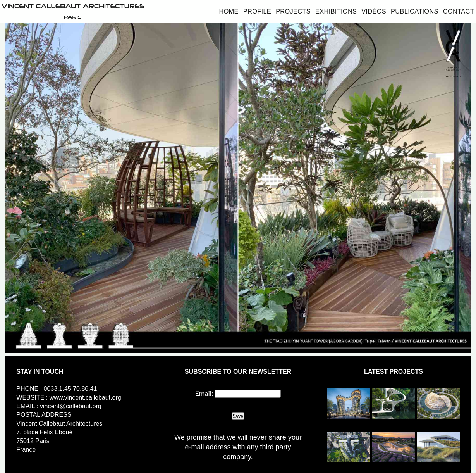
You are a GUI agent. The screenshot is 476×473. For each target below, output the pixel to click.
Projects (293, 11)
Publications (415, 11)
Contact (459, 11)
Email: (204, 393)
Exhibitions (336, 11)
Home (229, 11)
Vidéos (374, 11)
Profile (257, 11)
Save (238, 416)
